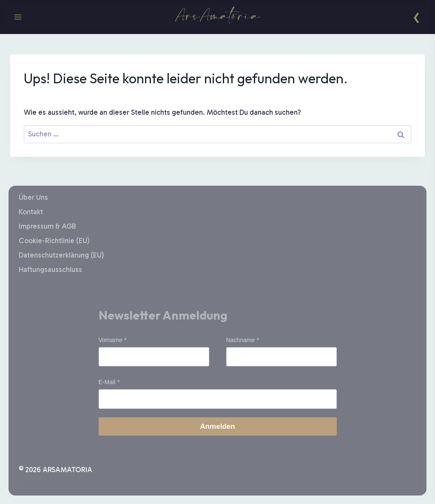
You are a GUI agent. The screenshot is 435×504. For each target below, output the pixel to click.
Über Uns (33, 197)
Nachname (241, 340)
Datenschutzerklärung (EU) (61, 255)
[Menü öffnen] (18, 17)
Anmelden (217, 426)
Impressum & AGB (47, 226)
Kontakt (31, 212)
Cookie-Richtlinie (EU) (54, 241)
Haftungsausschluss (50, 269)
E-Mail (107, 382)
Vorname (111, 340)
